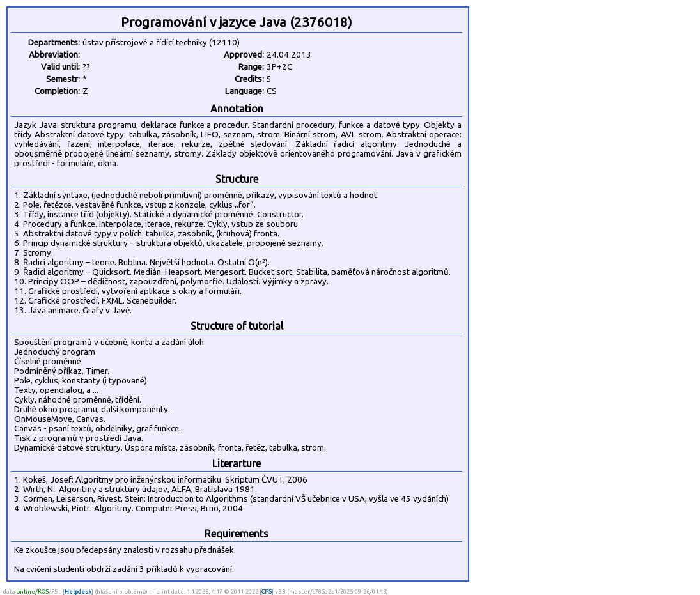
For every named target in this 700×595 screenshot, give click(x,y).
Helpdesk (78, 591)
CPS (267, 591)
